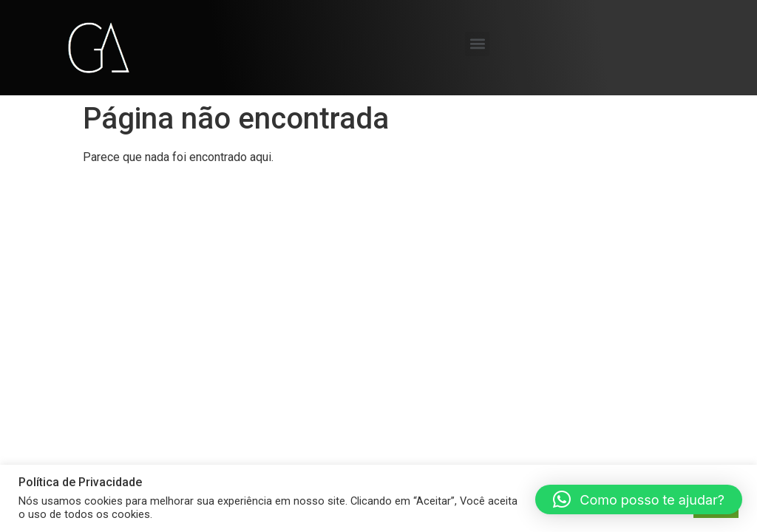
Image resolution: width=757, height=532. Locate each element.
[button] (477, 44)
